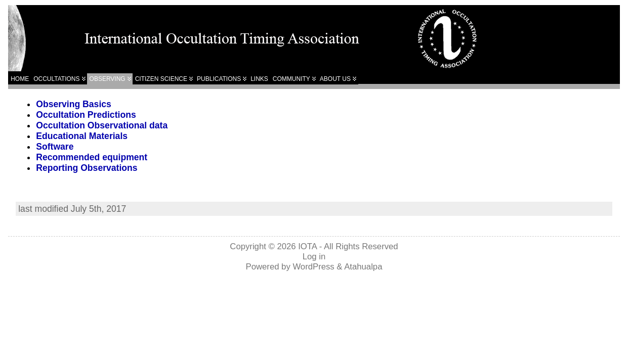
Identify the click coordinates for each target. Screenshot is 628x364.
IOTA (307, 246)
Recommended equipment (92, 157)
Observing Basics (74, 104)
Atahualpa (363, 267)
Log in (314, 257)
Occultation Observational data (102, 125)
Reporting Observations (87, 168)
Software (55, 147)
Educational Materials (82, 136)
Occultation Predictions (86, 115)
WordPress (313, 267)
